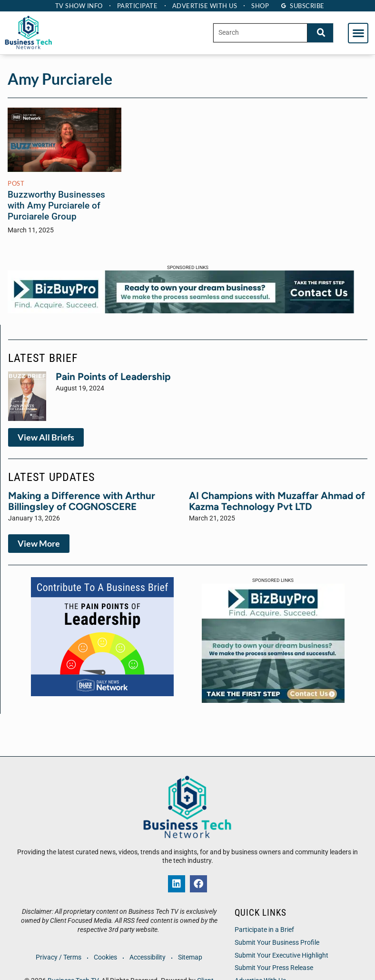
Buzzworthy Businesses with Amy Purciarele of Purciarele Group (56, 205)
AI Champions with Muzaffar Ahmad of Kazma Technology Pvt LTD (277, 501)
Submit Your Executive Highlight (281, 955)
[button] (358, 33)
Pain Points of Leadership (113, 376)
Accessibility (148, 957)
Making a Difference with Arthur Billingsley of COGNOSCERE (82, 501)
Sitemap (191, 957)
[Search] (320, 33)
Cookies (105, 957)
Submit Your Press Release (274, 968)
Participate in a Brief (264, 930)
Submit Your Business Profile (277, 943)
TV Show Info (78, 6)
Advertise (205, 6)
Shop (262, 6)
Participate (137, 6)
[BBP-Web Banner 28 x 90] (181, 310)
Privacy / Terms (58, 957)
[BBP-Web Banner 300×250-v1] (273, 700)
